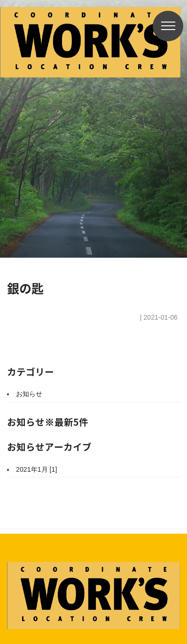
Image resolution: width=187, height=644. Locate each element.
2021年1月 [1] (37, 469)
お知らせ (29, 394)
